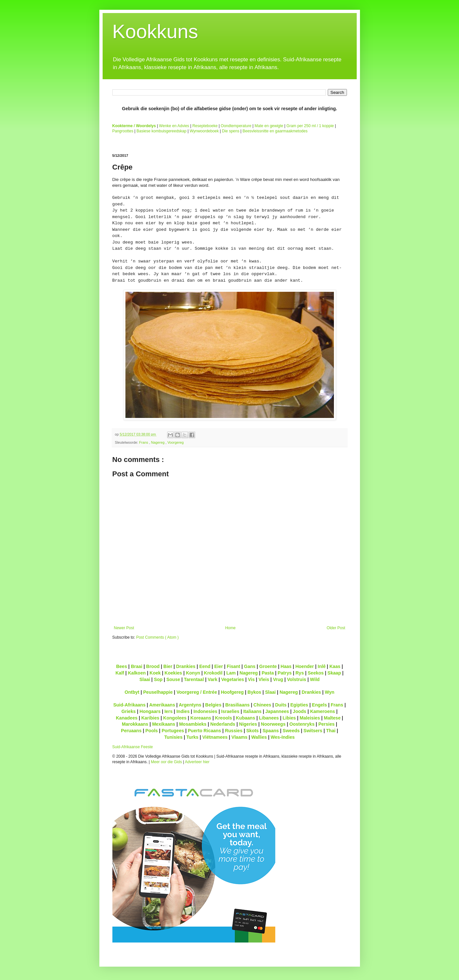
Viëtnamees (215, 737)
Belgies (213, 705)
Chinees (262, 705)
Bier (168, 666)
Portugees (173, 731)
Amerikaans (162, 705)
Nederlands (223, 724)
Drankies (186, 666)
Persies (326, 724)
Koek (155, 673)
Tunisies (173, 737)
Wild (315, 679)
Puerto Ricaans (205, 731)
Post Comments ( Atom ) (158, 637)
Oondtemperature (236, 126)
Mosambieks (193, 724)
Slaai (145, 679)
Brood (153, 666)
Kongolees (175, 718)
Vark (213, 679)
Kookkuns (155, 31)
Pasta (268, 673)
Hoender (305, 666)
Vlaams (239, 737)
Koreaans (201, 718)
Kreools (223, 718)
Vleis (264, 679)
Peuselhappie (158, 692)
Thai (331, 731)
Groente (268, 666)
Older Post (336, 628)
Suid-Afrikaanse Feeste (133, 747)
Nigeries (248, 724)
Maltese (332, 718)
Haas (286, 666)
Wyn (330, 692)
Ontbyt (132, 692)
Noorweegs (273, 724)
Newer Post (124, 628)
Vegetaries (233, 679)
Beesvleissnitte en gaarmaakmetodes (275, 131)
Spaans (271, 731)
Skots (252, 731)
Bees (122, 666)
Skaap (334, 673)
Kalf (120, 673)
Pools (151, 731)
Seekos (316, 673)
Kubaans (245, 718)
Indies (183, 711)
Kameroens (323, 711)
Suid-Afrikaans (129, 705)
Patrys (285, 673)
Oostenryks (302, 724)
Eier (219, 666)
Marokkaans (135, 724)
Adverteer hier (197, 762)
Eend (205, 666)
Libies (289, 718)
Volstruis (297, 679)
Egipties (299, 705)
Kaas (335, 666)
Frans (144, 442)
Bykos (254, 692)
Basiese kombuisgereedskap (161, 131)
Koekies (173, 673)
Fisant (233, 666)
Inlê (322, 666)
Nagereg (158, 442)
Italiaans (252, 711)
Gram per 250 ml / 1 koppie (310, 126)
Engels (320, 705)
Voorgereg (176, 442)
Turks (192, 737)
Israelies (230, 711)
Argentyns (190, 705)
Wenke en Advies (174, 126)
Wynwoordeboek (204, 131)
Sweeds (291, 731)
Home (230, 628)
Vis (251, 679)
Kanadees (127, 718)
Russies (234, 731)
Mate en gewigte (269, 126)
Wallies (259, 737)
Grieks (129, 711)
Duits (281, 705)
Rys (300, 673)
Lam (231, 673)
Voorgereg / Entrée (197, 692)
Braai (137, 666)
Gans (250, 666)
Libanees (269, 718)
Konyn (193, 673)
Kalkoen (137, 673)
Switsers (313, 731)
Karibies (150, 718)
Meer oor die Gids (166, 762)
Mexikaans (164, 724)
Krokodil (213, 673)
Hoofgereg (232, 692)
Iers (169, 711)
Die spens (230, 131)
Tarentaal (194, 679)
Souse (173, 679)
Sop (158, 679)
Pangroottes (123, 131)
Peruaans (131, 731)
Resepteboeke (205, 126)
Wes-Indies (283, 737)
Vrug (278, 679)
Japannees (277, 711)
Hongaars (150, 711)
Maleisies (310, 718)
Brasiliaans (237, 705)
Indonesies (205, 711)
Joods (300, 711)
